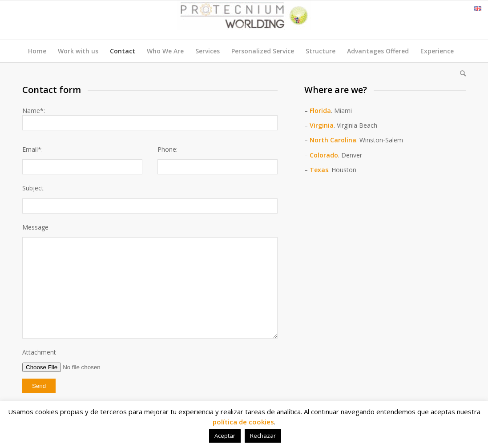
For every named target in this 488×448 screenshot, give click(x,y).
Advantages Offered (378, 51)
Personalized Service (263, 51)
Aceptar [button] (225, 436)
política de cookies (243, 422)
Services (208, 51)
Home (37, 51)
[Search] (460, 73)
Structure (321, 51)
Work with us (78, 51)
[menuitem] (460, 73)
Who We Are (165, 51)
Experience (437, 51)
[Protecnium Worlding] (244, 20)
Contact (123, 51)
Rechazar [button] (263, 436)
